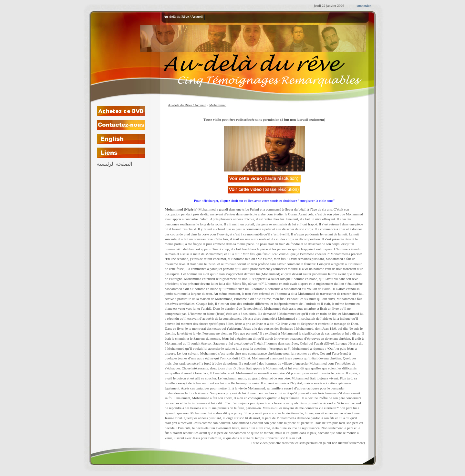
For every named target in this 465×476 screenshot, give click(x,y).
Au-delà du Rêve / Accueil (187, 105)
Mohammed (218, 105)
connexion (364, 5)
